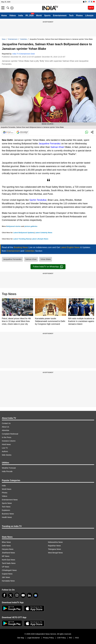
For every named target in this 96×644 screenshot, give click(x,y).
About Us (5, 427)
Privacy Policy (48, 638)
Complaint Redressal (10, 434)
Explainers (6, 510)
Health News (7, 517)
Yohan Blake (46, 259)
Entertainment (60, 16)
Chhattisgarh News (9, 570)
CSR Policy (61, 638)
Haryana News (8, 549)
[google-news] (36, 595)
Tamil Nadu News (9, 563)
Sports (47, 16)
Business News (8, 514)
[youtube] (23, 595)
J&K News (6, 577)
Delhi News (6, 546)
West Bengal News (55, 553)
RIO (71, 638)
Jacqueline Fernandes (12, 259)
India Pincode (7, 471)
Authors (5, 451)
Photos (79, 16)
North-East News (8, 560)
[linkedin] (29, 595)
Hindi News (6, 444)
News (4, 39)
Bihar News (6, 542)
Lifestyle (89, 16)
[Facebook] (4, 595)
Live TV (5, 448)
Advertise (5, 430)
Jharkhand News (8, 553)
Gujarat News (7, 574)
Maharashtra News (55, 542)
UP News (5, 567)
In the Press (7, 437)
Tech (71, 16)
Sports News (7, 503)
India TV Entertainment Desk (24, 54)
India (21, 16)
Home (4, 16)
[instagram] (17, 595)
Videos (12, 16)
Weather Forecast (9, 468)
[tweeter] (11, 595)
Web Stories (7, 455)
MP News (6, 556)
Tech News (6, 507)
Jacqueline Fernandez (50, 144)
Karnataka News (8, 581)
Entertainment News (10, 500)
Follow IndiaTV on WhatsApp (48, 267)
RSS (77, 638)
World (39, 16)
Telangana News (54, 549)
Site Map (21, 638)
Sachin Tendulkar (38, 200)
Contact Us (6, 423)
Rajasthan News (54, 546)
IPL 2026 (30, 16)
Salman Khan (57, 147)
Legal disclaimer (34, 638)
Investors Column (9, 441)
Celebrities (24, 39)
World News (7, 489)
